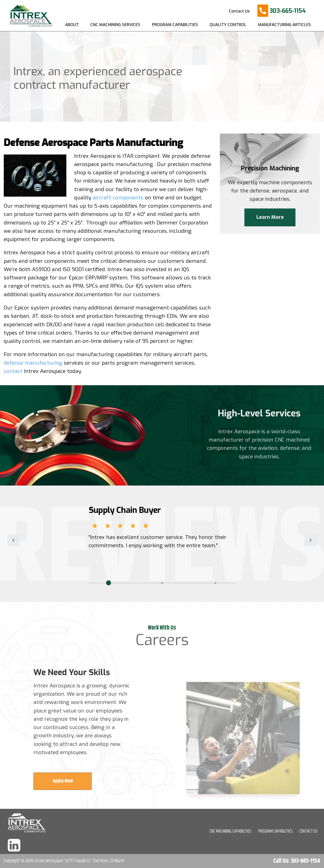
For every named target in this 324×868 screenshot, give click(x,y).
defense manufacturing (33, 363)
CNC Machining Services (115, 25)
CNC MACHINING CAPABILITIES (231, 831)
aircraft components (118, 198)
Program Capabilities (175, 25)
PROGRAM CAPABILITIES (275, 831)
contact (13, 371)
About (72, 25)
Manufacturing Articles (284, 25)
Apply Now (64, 781)
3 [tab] (215, 583)
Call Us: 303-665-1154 (297, 861)
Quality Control (228, 25)
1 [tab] (108, 583)
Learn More (270, 218)
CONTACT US (308, 831)
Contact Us (239, 11)
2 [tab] (162, 583)
